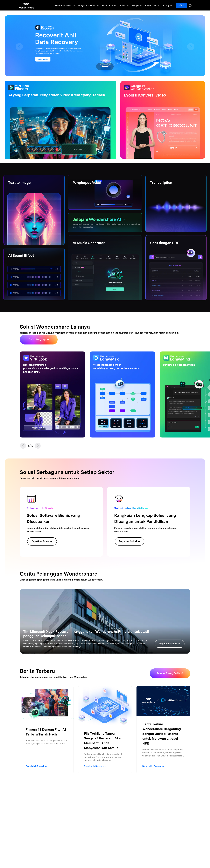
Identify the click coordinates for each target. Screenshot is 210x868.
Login (182, 5)
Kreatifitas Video (70, 5)
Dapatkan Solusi (42, 541)
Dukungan (168, 5)
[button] (23, 446)
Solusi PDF (113, 5)
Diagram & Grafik (94, 5)
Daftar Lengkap (37, 339)
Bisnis (151, 5)
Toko (158, 5)
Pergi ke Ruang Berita (168, 673)
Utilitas (128, 5)
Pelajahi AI (140, 5)
